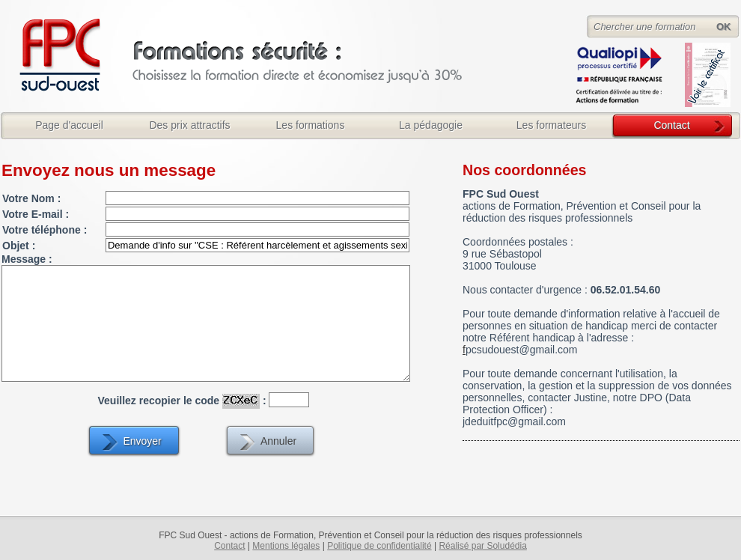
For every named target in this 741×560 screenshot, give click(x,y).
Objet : (19, 246)
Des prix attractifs (189, 125)
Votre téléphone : (45, 230)
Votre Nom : (31, 198)
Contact (671, 125)
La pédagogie (431, 125)
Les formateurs (551, 125)
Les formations (311, 125)
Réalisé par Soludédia (482, 546)
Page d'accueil (69, 125)
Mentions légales (286, 546)
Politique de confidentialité (379, 546)
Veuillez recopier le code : (182, 400)
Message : (27, 259)
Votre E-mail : (36, 214)
